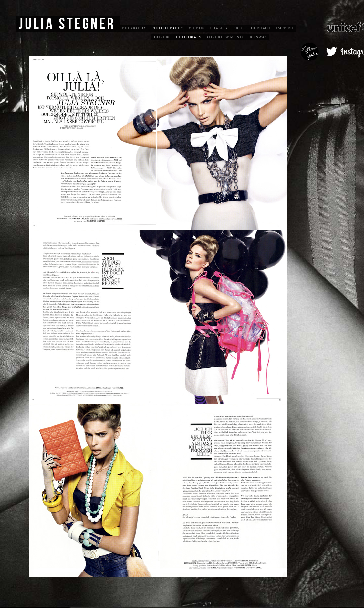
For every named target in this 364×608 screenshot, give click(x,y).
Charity (219, 28)
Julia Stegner (67, 24)
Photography (167, 28)
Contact (261, 28)
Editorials (188, 37)
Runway (258, 37)
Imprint (285, 28)
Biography (134, 28)
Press (239, 28)
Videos (197, 28)
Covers (162, 37)
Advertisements (225, 37)
